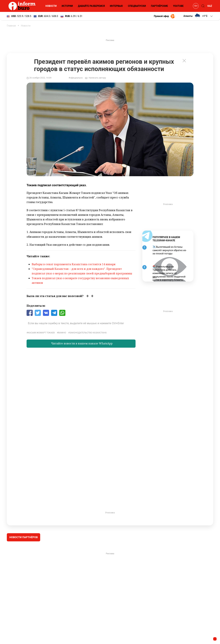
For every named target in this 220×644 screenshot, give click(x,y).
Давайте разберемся (91, 6)
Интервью (116, 6)
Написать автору (97, 78)
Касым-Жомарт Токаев (41, 333)
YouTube (178, 6)
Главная (11, 26)
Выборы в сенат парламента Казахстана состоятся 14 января (74, 264)
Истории (67, 6)
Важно (62, 333)
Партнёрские (159, 6)
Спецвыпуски (137, 6)
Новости (51, 6)
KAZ (210, 6)
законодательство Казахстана (88, 333)
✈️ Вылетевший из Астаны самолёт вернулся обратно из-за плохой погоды (170, 250)
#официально (76, 78)
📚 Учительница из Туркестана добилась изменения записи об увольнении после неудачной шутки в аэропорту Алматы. (169, 273)
